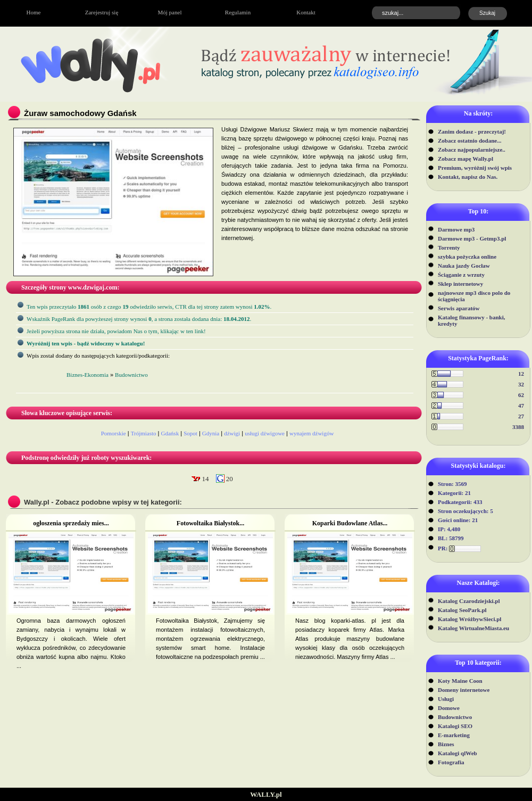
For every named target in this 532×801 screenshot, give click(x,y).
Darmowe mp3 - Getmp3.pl (472, 238)
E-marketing (454, 735)
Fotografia (451, 762)
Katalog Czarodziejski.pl (469, 601)
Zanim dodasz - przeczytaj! (472, 131)
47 (521, 406)
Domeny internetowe (464, 690)
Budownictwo (455, 717)
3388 (518, 427)
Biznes (446, 744)
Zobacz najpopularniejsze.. (472, 150)
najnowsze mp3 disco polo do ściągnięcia (474, 296)
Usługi (446, 699)
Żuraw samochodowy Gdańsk (80, 113)
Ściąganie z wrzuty (461, 275)
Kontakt (306, 12)
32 (521, 384)
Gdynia (211, 433)
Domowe (449, 708)
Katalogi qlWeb (458, 753)
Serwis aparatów (459, 308)
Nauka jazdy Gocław (464, 266)
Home (34, 12)
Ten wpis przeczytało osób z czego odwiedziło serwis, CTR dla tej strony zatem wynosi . (149, 307)
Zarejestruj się (102, 12)
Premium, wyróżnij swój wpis (475, 168)
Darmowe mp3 (456, 229)
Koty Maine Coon (460, 681)
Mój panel (170, 12)
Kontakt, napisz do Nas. (468, 177)
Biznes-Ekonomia (88, 375)
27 (521, 416)
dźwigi (232, 433)
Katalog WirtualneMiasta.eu (473, 628)
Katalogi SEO (455, 726)
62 (521, 395)
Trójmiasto (144, 433)
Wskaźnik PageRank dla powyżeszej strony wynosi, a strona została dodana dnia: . (139, 319)
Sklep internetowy (460, 284)
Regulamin (238, 12)
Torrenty (449, 247)
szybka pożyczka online (467, 257)
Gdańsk (170, 433)
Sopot (190, 433)
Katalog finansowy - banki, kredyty (472, 320)
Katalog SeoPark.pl (462, 610)
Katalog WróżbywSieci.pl (469, 619)
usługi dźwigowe (265, 433)
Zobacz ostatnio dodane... (470, 141)
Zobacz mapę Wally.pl (465, 159)
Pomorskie (114, 433)
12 (521, 374)
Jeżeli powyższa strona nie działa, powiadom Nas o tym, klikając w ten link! (116, 331)
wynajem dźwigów (311, 433)
